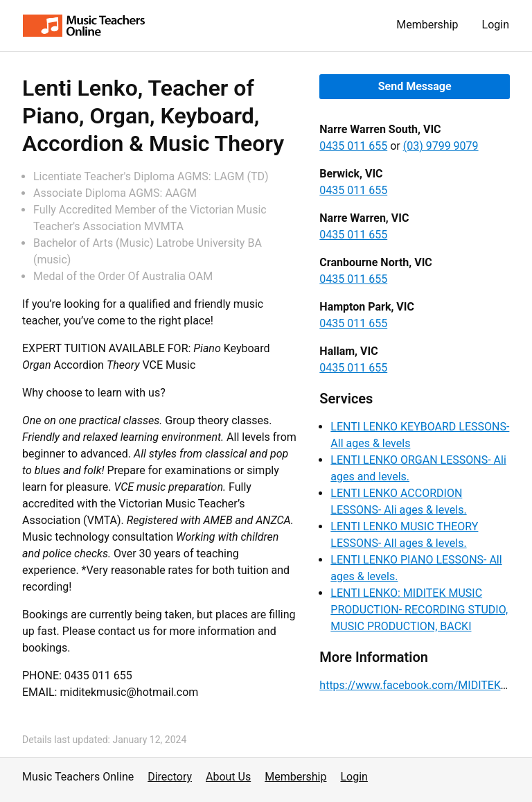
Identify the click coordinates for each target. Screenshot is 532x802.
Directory (170, 777)
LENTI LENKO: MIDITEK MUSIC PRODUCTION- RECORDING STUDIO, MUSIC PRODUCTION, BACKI (419, 610)
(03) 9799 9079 (441, 146)
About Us (228, 777)
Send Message (415, 86)
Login (496, 25)
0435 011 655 (353, 146)
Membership (427, 25)
